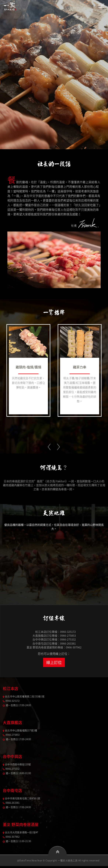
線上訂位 (54, 661)
